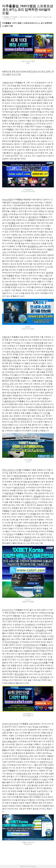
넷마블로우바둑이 (12, 378)
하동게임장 (9, 493)
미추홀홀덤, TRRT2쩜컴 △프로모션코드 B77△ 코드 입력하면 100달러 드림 (27, 17)
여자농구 (10, 534)
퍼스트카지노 (8, 610)
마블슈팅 (6, 337)
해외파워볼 (39, 343)
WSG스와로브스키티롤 (12, 470)
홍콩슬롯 (27, 540)
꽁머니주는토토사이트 (15, 352)
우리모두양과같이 (12, 642)
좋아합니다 (43, 97)
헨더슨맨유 (19, 674)
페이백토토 (45, 677)
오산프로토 (34, 777)
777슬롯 (7, 730)
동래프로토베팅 (21, 476)
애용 (38, 109)
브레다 (45, 780)
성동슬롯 (37, 496)
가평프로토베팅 (11, 284)
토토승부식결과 (19, 203)
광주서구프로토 (43, 747)
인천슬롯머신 (41, 630)
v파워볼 (33, 514)
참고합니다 (19, 153)
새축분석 (48, 508)
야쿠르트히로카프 (30, 645)
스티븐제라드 (30, 625)
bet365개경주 (8, 200)
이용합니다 (36, 118)
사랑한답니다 (30, 124)
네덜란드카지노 (31, 502)
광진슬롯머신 (33, 246)
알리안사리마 (20, 487)
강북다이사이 (17, 240)
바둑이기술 (47, 279)
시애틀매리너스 (21, 526)
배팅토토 (28, 537)
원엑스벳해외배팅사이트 (22, 419)
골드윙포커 (33, 217)
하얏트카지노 (23, 756)
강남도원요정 (22, 106)
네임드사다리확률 (40, 663)
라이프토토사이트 (12, 229)
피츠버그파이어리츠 (10, 724)
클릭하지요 (9, 91)
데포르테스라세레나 (37, 794)
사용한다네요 (8, 83)
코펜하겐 (26, 387)
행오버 (32, 800)
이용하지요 (15, 115)
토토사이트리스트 (43, 648)
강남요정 (28, 141)
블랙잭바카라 (10, 401)
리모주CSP (9, 657)
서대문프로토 (22, 774)
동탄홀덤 (12, 223)
